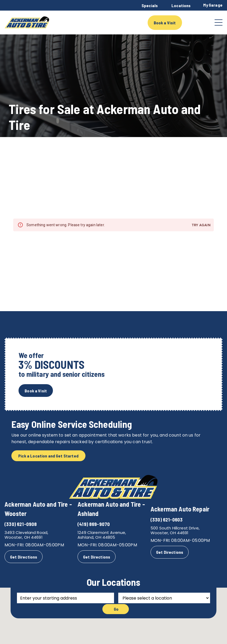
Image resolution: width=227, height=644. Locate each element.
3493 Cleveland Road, (26, 532)
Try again (201, 225)
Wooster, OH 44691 (24, 537)
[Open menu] (219, 22)
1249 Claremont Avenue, (102, 532)
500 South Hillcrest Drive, (175, 528)
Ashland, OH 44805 (96, 537)
